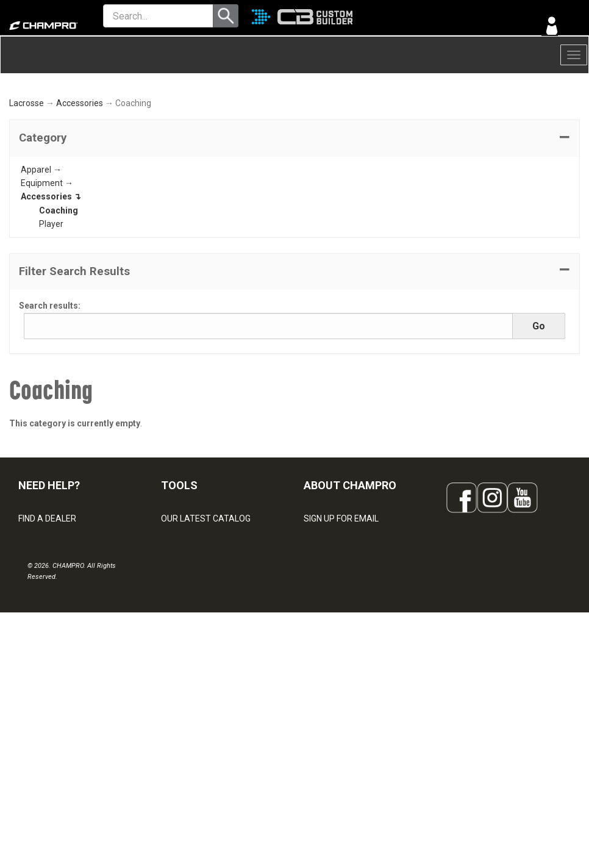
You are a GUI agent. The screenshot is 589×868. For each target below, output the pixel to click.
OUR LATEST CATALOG (206, 612)
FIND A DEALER (47, 612)
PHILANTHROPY (335, 693)
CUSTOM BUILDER (196, 639)
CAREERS (323, 720)
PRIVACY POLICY (51, 720)
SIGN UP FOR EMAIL (341, 612)
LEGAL (31, 693)
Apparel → (41, 263)
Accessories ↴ (51, 290)
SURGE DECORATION (201, 720)
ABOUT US (324, 666)
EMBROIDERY (187, 773)
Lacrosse (27, 197)
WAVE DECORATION (199, 693)
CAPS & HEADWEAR (200, 747)
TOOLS (179, 579)
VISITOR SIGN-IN (49, 639)
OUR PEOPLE (329, 639)
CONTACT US (44, 666)
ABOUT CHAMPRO (350, 579)
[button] (294, 232)
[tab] (294, 232)
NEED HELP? (49, 579)
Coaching (59, 304)
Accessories (80, 197)
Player (51, 318)
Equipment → (47, 277)
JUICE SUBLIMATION (200, 666)
